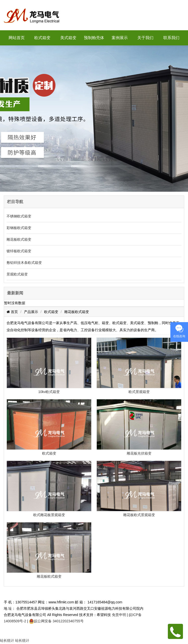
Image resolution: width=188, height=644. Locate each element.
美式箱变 (68, 38)
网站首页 (17, 38)
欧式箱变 (42, 38)
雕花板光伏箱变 (139, 453)
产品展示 (31, 312)
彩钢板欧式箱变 (19, 228)
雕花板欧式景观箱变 (139, 515)
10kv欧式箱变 (49, 392)
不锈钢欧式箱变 (19, 216)
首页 (14, 312)
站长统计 (7, 640)
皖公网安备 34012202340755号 (59, 621)
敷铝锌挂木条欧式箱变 (24, 263)
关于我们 (145, 38)
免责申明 (119, 615)
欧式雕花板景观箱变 (49, 515)
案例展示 (120, 38)
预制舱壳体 (94, 38)
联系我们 (171, 38)
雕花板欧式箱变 (19, 239)
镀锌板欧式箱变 (19, 251)
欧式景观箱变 (139, 392)
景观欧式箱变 (17, 274)
